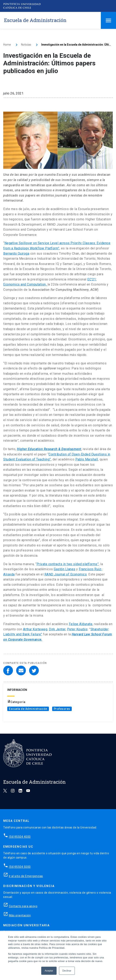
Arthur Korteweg (35, 629)
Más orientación (20, 915)
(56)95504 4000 (20, 837)
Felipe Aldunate (81, 624)
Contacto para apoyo (23, 906)
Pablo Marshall (87, 459)
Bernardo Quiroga (16, 254)
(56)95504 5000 (20, 867)
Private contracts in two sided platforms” (68, 564)
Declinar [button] (67, 971)
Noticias (26, 45)
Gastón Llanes (65, 569)
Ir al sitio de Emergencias (26, 876)
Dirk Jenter (57, 629)
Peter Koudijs (77, 629)
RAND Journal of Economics (66, 574)
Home (7, 45)
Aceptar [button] (49, 971)
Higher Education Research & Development (49, 449)
